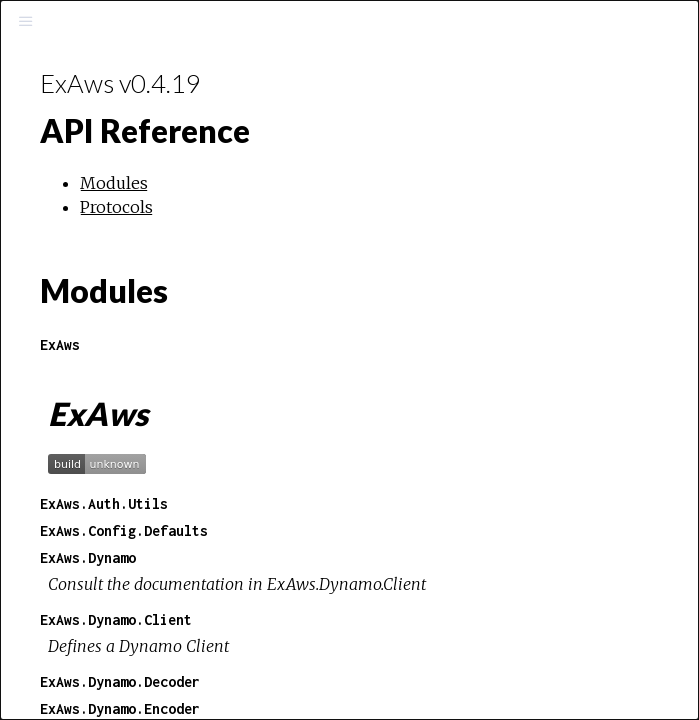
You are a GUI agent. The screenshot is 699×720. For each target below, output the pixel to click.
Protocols (116, 207)
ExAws (60, 344)
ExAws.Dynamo (88, 557)
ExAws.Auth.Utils (104, 503)
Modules (114, 183)
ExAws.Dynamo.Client (116, 619)
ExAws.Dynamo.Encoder (120, 708)
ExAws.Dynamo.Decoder (120, 681)
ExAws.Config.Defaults (124, 530)
